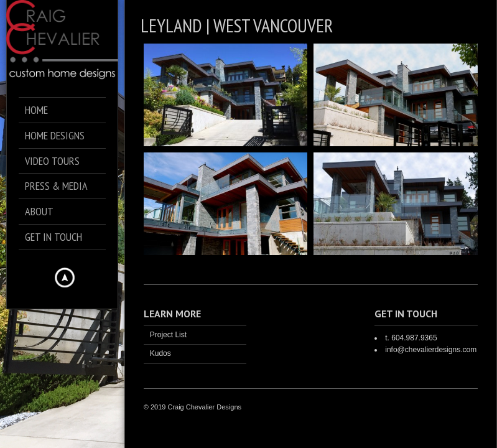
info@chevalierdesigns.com (431, 350)
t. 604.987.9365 (411, 338)
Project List (168, 335)
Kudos (160, 353)
